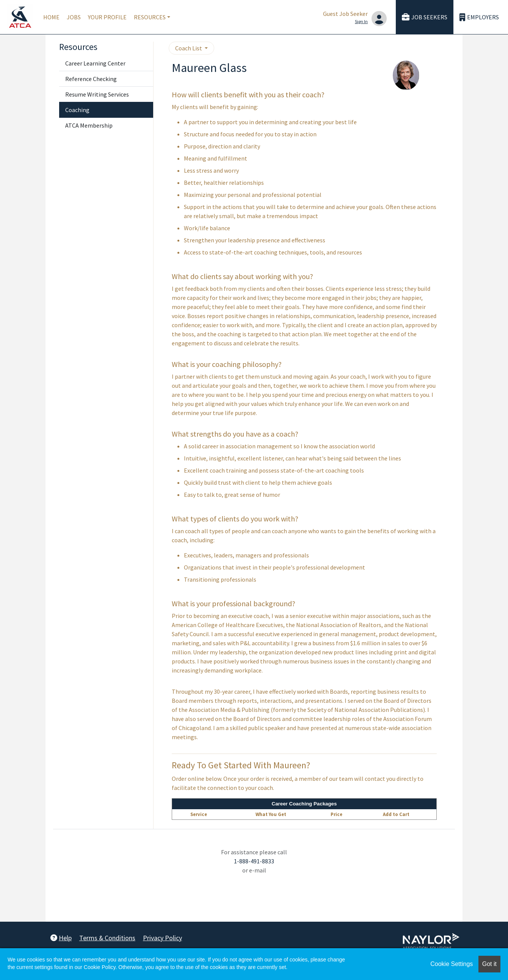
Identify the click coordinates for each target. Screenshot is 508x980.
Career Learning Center (95, 63)
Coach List (189, 48)
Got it (489, 964)
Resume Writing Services (97, 94)
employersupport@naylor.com (254, 879)
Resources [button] (150, 17)
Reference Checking (91, 79)
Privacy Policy (162, 938)
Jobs (74, 17)
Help (61, 938)
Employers (479, 17)
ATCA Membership (89, 125)
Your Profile (107, 17)
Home (51, 17)
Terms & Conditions (107, 938)
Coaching (77, 110)
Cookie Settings (452, 964)
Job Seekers (425, 17)
